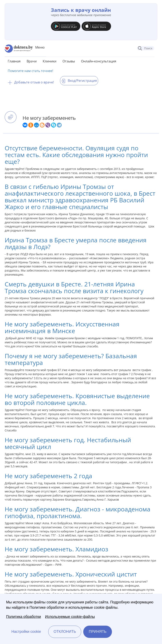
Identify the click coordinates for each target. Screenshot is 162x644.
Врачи (32, 61)
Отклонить (65, 632)
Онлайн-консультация (99, 61)
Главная (14, 61)
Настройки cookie (26, 632)
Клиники (50, 61)
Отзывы (69, 61)
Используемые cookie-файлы (70, 617)
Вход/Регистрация (79, 81)
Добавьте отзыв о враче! (31, 82)
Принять (98, 632)
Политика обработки (24, 617)
